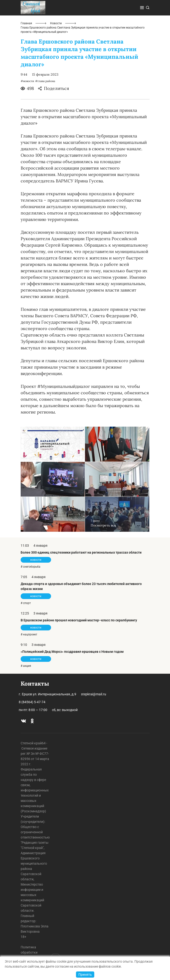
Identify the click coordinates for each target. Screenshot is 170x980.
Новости (56, 23)
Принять (85, 975)
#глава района (45, 81)
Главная (26, 23)
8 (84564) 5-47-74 (32, 702)
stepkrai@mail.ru (94, 694)
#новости (27, 81)
